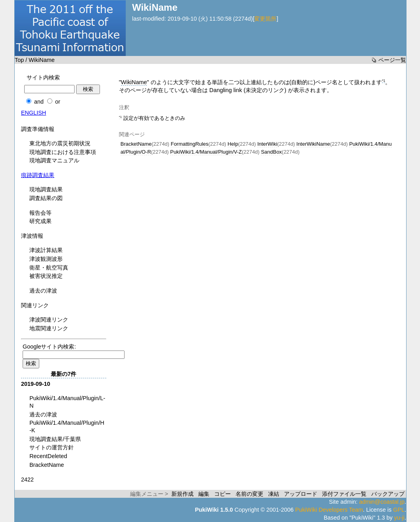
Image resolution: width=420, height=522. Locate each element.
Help (233, 144)
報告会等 (40, 213)
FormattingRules (189, 144)
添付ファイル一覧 (344, 494)
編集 (204, 494)
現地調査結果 (46, 189)
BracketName (136, 144)
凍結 (274, 494)
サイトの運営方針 (52, 447)
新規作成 (182, 494)
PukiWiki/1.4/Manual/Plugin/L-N (67, 402)
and (39, 102)
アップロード (301, 494)
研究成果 (40, 221)
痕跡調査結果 (38, 175)
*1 (384, 81)
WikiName (134, 82)
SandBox (271, 152)
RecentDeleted (48, 456)
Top (19, 60)
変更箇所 (265, 19)
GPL (399, 510)
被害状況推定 (46, 276)
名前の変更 (249, 494)
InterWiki (267, 144)
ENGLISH (34, 113)
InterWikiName (313, 144)
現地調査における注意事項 (63, 152)
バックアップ (388, 494)
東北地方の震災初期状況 (60, 143)
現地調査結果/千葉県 (55, 439)
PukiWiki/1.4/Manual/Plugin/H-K (67, 427)
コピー (222, 494)
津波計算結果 (46, 250)
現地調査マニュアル (54, 160)
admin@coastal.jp (382, 502)
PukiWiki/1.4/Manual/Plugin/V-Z (206, 152)
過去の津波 (43, 291)
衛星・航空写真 (49, 268)
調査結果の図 (46, 198)
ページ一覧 (392, 60)
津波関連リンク (49, 320)
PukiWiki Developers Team (329, 510)
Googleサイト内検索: (49, 347)
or (58, 102)
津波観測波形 (46, 259)
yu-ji (399, 518)
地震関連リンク (49, 328)
